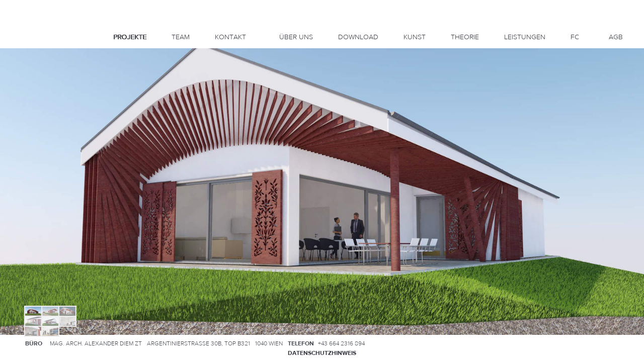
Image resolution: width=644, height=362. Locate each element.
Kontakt (230, 37)
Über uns (296, 37)
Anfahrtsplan (596, 343)
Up (28, 76)
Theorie (465, 37)
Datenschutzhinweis (322, 353)
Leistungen (525, 37)
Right (34, 88)
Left (22, 88)
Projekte (130, 37)
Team (181, 37)
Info (28, 60)
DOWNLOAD (358, 37)
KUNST (415, 37)
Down (28, 100)
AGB (616, 37)
